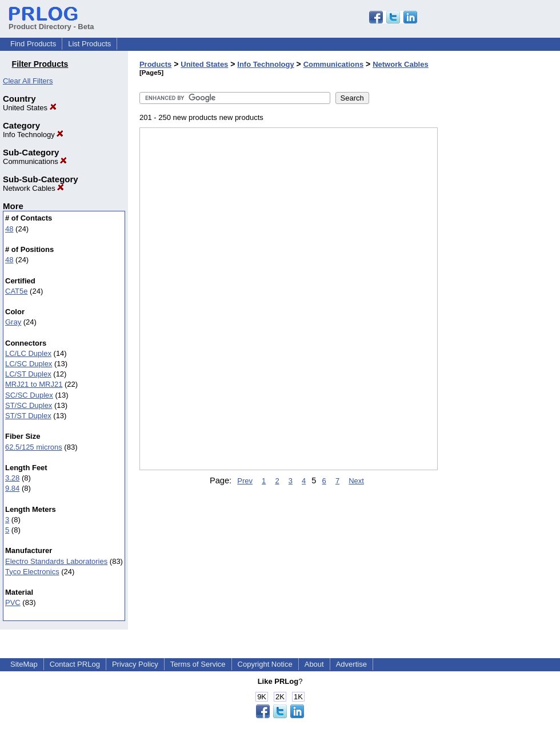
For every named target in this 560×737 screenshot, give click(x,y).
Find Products (33, 44)
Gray (13, 322)
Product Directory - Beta (51, 22)
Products (155, 64)
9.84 (12, 488)
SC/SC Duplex (29, 395)
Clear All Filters (28, 81)
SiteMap (24, 664)
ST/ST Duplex (28, 416)
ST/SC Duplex (29, 405)
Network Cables (33, 188)
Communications (35, 161)
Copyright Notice (265, 664)
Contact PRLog (75, 664)
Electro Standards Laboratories (56, 561)
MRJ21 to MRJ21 (34, 384)
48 (9, 229)
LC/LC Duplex (28, 353)
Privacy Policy (135, 664)
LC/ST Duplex (28, 374)
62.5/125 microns (34, 447)
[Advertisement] (495, 297)
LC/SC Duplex (29, 364)
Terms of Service (198, 664)
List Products (89, 44)
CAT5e (17, 291)
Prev (245, 481)
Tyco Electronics (32, 572)
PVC (13, 602)
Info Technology (33, 135)
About (314, 664)
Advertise (351, 664)
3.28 (12, 478)
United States (30, 108)
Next (356, 481)
